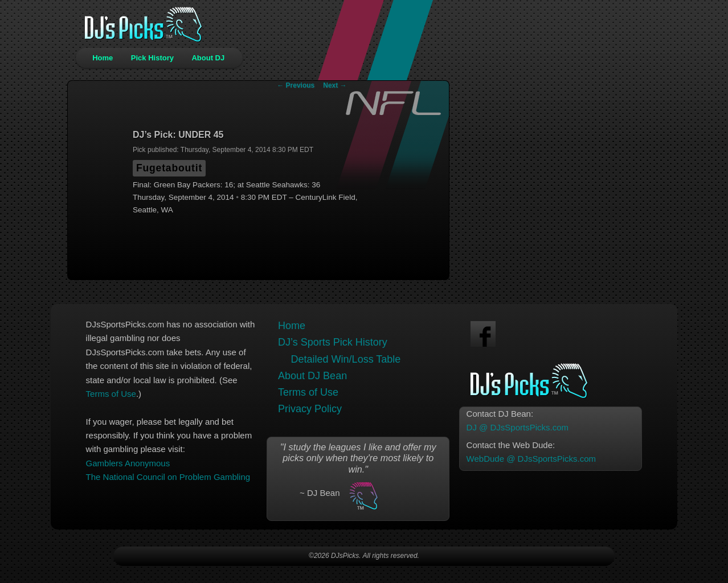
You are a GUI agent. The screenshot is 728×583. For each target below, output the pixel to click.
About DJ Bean (312, 376)
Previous (296, 85)
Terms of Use (111, 394)
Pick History (152, 58)
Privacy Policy (310, 409)
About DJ (208, 58)
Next (335, 85)
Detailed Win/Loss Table (346, 359)
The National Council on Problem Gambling (168, 477)
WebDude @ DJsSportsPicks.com (531, 459)
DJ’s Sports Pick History (333, 342)
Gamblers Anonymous (128, 463)
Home (103, 58)
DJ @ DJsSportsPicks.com (518, 427)
